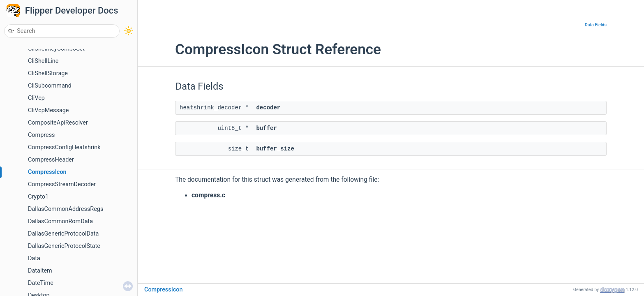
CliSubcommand (50, 86)
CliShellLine (43, 61)
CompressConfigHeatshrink (64, 147)
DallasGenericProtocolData (63, 234)
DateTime (41, 283)
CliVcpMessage (48, 110)
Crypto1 (38, 197)
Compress (42, 135)
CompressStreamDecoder (62, 184)
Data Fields (596, 25)
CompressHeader (51, 160)
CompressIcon (47, 172)
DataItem (40, 271)
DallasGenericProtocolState (64, 246)
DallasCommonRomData (60, 221)
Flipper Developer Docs (72, 10)
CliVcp (36, 98)
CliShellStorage (48, 73)
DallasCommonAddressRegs (66, 209)
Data (34, 258)
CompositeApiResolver (58, 123)
